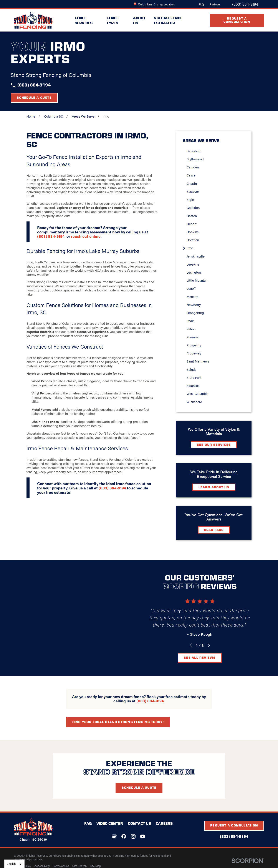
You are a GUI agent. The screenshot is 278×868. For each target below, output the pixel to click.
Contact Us (139, 823)
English (11, 864)
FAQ (201, 4)
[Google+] (114, 836)
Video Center (110, 823)
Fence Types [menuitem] (113, 20)
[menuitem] (42, 866)
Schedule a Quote (34, 97)
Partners (215, 4)
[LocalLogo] (33, 20)
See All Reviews (205, 657)
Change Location (164, 4)
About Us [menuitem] (139, 20)
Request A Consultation (237, 20)
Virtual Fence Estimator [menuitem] (168, 20)
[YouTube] (143, 836)
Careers (164, 823)
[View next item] (214, 645)
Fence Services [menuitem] (84, 20)
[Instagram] (133, 836)
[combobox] (14, 864)
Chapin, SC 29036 (33, 839)
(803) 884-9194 (245, 4)
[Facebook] (124, 836)
